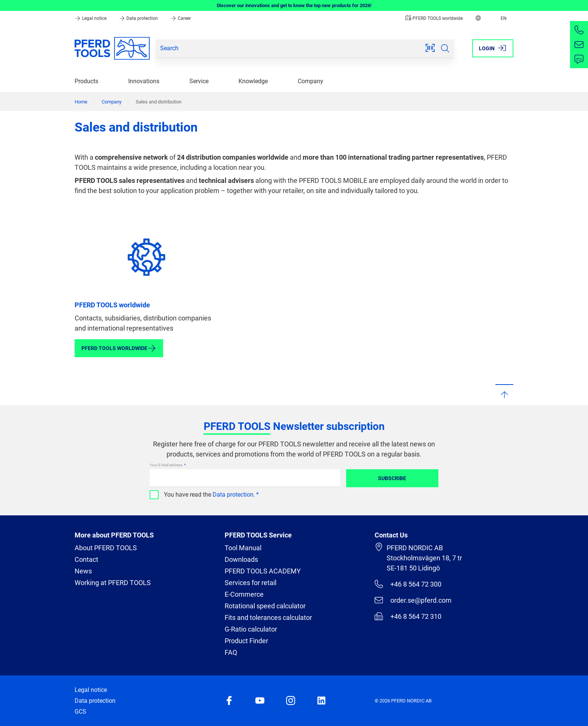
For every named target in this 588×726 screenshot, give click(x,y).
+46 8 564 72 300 (408, 584)
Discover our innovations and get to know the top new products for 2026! (294, 5)
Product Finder (246, 641)
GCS (80, 712)
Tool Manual (243, 548)
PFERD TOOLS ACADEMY (263, 571)
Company (310, 81)
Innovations (144, 81)
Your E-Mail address (166, 465)
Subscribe (392, 478)
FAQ (231, 652)
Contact (86, 559)
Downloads (241, 559)
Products (86, 81)
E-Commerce (244, 594)
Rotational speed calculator (265, 606)
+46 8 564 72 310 (408, 616)
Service (199, 81)
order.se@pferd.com (413, 600)
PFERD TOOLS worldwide (434, 18)
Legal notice (91, 18)
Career (181, 18)
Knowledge (253, 81)
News (83, 571)
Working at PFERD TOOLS (113, 583)
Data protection (139, 18)
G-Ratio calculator (251, 629)
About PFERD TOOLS (106, 548)
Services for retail (250, 583)
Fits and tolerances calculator (268, 617)
